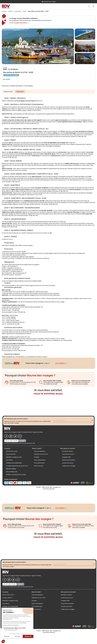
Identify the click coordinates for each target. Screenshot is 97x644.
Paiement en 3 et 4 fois (41, 454)
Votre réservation (39, 463)
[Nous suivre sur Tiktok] (15, 436)
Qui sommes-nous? (12, 451)
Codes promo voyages (69, 466)
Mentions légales (11, 469)
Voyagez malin (66, 457)
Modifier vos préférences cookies (16, 475)
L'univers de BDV (11, 454)
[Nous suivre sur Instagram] (11, 436)
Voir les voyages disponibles (19, 23)
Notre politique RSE (12, 472)
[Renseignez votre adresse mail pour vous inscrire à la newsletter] (73, 421)
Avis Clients (9, 460)
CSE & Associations (40, 460)
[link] (89, 6)
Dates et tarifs (8, 92)
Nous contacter (39, 466)
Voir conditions (61, 363)
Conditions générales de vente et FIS (17, 466)
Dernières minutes (67, 451)
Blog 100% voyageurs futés (14, 457)
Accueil (4, 11)
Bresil (25, 11)
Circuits (10, 11)
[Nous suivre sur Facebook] (6, 436)
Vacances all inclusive (68, 460)
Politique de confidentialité (14, 463)
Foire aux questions (40, 451)
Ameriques (18, 11)
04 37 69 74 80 (11, 441)
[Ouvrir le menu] (93, 6)
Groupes (37, 457)
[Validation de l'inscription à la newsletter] (93, 421)
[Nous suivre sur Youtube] (20, 436)
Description (20, 92)
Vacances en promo (68, 454)
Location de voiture (68, 463)
